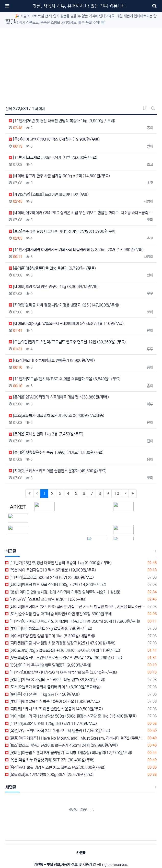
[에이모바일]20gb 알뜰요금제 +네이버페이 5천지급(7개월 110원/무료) (66, 324)
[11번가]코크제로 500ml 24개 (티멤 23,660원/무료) (53, 157)
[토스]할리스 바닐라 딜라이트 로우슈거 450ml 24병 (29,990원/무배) (62, 745)
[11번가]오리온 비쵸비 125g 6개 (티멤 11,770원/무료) (51, 724)
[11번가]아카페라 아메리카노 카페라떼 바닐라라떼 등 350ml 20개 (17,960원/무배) (76, 250)
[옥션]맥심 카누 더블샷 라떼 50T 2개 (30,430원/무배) (50, 760)
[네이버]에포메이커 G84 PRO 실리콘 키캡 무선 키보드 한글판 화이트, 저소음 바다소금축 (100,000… (81, 213)
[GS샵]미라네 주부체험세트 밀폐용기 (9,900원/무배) (52, 360)
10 (117, 493)
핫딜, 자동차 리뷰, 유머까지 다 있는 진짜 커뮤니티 (79, 6)
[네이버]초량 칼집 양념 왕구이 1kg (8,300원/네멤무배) (54, 287)
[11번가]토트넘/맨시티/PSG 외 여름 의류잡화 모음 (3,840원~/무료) (65, 379)
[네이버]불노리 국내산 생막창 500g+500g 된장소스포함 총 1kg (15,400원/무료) (71, 716)
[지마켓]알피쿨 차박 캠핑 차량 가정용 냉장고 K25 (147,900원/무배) (64, 305)
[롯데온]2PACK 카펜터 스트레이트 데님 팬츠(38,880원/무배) (59, 397)
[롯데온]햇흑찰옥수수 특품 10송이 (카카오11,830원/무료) (56, 452)
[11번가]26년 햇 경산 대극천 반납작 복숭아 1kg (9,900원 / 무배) (62, 121)
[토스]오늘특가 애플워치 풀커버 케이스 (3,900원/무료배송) (57, 416)
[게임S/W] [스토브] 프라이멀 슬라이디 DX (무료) (49, 194)
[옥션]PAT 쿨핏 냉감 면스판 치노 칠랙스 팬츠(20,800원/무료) (55, 767)
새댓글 (11, 787)
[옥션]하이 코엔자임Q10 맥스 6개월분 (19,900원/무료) (54, 139)
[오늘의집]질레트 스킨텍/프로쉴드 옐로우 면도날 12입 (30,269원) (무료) (67, 342)
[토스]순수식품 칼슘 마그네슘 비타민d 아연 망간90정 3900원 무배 (62, 231)
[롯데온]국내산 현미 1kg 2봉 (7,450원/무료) (46, 434)
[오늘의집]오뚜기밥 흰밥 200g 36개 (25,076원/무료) (49, 775)
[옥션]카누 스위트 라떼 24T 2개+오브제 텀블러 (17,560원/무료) (58, 731)
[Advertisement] (81, 64)
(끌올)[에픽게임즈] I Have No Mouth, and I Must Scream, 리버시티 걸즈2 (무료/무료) (76, 738)
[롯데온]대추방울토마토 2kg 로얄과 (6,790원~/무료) (52, 268)
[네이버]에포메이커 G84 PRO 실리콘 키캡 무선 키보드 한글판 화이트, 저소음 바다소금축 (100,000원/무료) (76, 607)
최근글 (11, 551)
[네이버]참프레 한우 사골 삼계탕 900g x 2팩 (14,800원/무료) (59, 176)
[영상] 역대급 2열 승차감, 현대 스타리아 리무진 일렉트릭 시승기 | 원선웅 (63, 592)
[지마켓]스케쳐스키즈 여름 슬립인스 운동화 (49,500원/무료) (58, 471)
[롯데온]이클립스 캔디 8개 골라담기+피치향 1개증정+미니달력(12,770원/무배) (69, 753)
